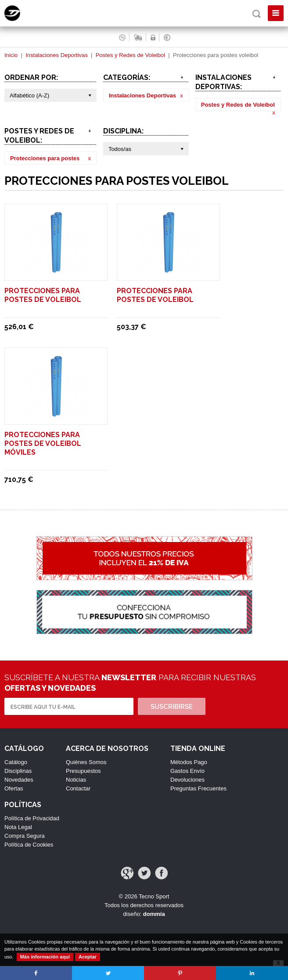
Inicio (11, 55)
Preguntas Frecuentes (198, 788)
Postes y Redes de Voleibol (130, 55)
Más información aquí (45, 957)
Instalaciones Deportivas (57, 55)
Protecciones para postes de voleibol (43, 295)
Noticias (76, 780)
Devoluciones (187, 780)
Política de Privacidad (32, 818)
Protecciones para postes (45, 158)
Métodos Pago (189, 762)
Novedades (19, 780)
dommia (154, 914)
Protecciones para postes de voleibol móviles (43, 443)
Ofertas (14, 788)
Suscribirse (172, 707)
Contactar (78, 788)
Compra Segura (25, 836)
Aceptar (88, 957)
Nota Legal (18, 827)
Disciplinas (18, 771)
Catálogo (16, 762)
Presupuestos (83, 771)
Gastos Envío (187, 771)
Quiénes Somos (86, 762)
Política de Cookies (29, 845)
